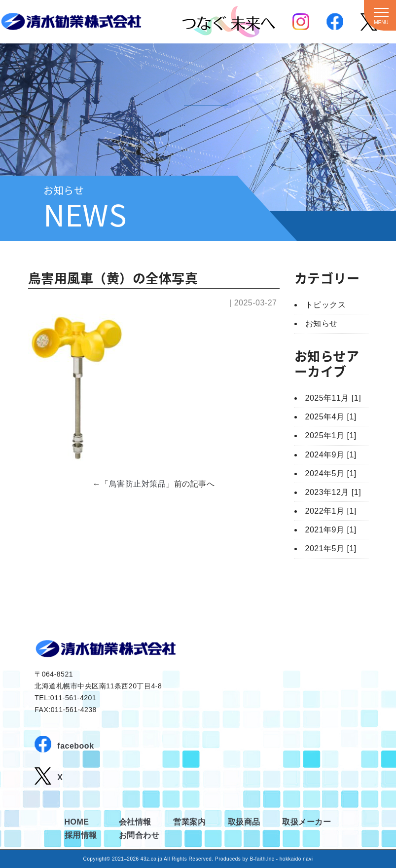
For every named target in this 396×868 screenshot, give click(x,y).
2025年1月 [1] (331, 435)
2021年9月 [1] (331, 530)
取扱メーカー (306, 822)
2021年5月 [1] (331, 548)
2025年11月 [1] (333, 398)
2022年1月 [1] (331, 511)
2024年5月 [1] (331, 473)
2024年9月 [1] (331, 455)
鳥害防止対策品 (138, 484)
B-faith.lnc (262, 859)
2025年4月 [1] (331, 417)
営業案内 (189, 822)
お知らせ (322, 323)
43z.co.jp (152, 859)
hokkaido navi (296, 859)
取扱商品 (244, 822)
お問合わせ (139, 835)
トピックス (326, 305)
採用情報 (81, 835)
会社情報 (135, 822)
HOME (77, 822)
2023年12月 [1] (333, 492)
